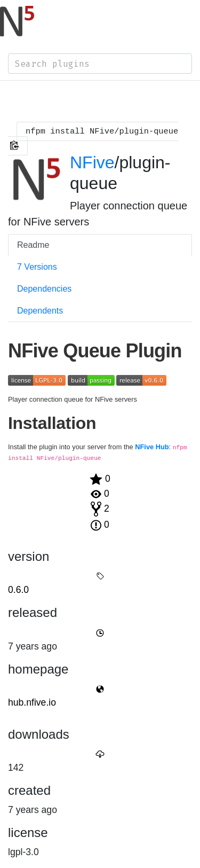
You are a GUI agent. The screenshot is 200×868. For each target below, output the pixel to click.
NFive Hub (152, 447)
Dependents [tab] (40, 311)
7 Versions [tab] (37, 267)
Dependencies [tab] (44, 289)
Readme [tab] (33, 245)
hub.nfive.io (32, 702)
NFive (92, 162)
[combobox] (100, 64)
